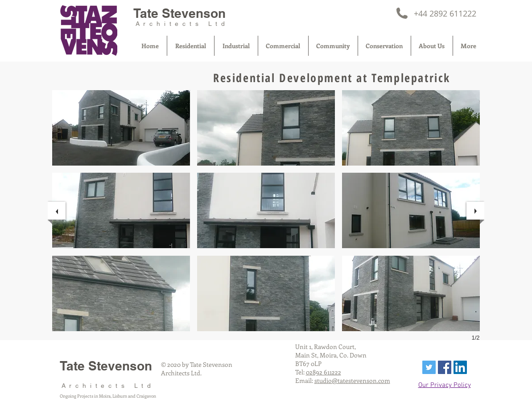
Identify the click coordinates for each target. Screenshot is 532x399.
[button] (121, 128)
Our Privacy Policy (445, 385)
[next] (475, 211)
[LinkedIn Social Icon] (460, 367)
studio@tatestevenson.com (352, 380)
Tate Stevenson (179, 13)
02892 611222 (324, 372)
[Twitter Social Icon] (429, 367)
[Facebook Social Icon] (445, 367)
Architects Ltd (182, 24)
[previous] (57, 211)
